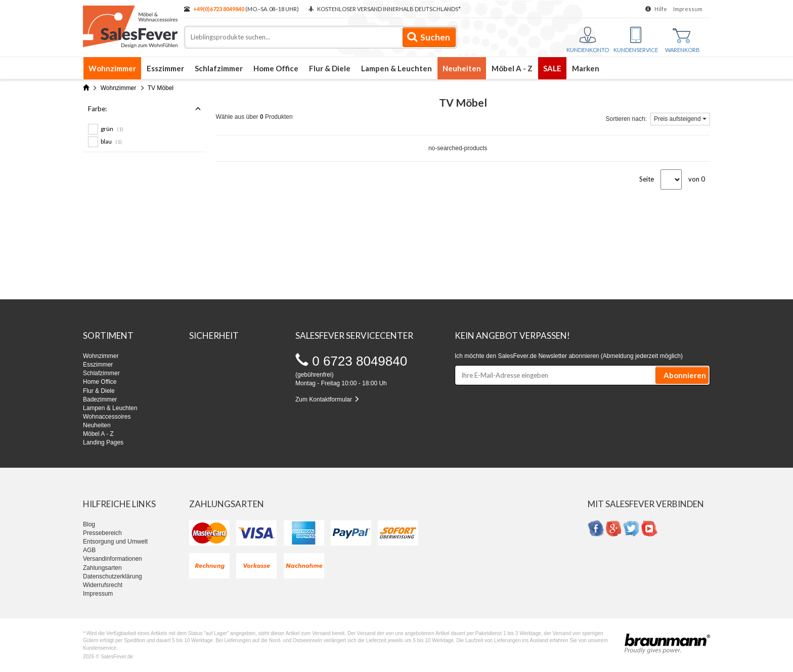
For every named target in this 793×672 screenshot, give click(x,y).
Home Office (276, 68)
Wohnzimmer (112, 68)
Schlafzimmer (219, 68)
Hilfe (661, 9)
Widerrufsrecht (103, 585)
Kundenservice (636, 40)
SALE (552, 68)
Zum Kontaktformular (327, 399)
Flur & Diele (330, 68)
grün (112, 129)
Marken (586, 68)
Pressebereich (102, 533)
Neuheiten (462, 68)
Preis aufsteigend (680, 119)
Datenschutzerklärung (113, 576)
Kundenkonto (588, 40)
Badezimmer (100, 399)
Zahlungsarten (102, 568)
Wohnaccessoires (107, 417)
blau (111, 141)
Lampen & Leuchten (396, 68)
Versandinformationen (113, 559)
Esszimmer (165, 68)
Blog (89, 524)
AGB (89, 550)
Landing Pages (103, 442)
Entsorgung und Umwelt (115, 542)
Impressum (688, 9)
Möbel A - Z (512, 68)
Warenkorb (682, 41)
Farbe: (144, 109)
